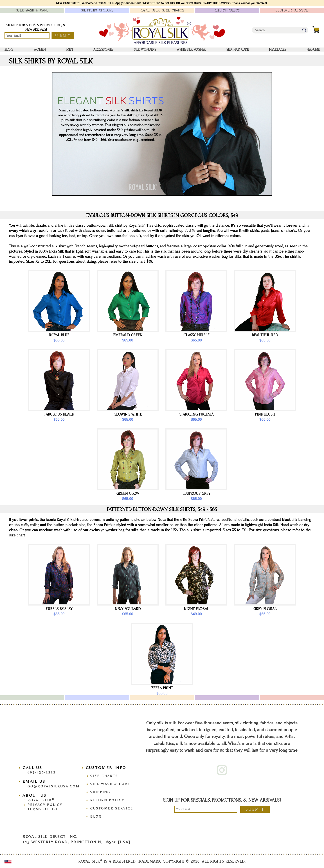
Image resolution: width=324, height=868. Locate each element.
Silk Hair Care (237, 50)
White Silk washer (191, 50)
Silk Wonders (145, 50)
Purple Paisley (59, 609)
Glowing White (128, 414)
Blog (9, 50)
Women (40, 50)
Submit (63, 36)
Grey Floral (265, 609)
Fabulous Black (59, 414)
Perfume (313, 50)
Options (97, 10)
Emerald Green (128, 335)
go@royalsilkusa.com (54, 786)
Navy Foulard (128, 609)
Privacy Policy (45, 805)
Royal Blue (59, 335)
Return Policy (107, 800)
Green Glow (128, 494)
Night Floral (196, 609)
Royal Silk (41, 800)
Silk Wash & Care (110, 784)
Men (70, 50)
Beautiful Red (265, 335)
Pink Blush (265, 414)
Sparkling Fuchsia (196, 414)
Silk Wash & (32, 10)
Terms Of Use (43, 809)
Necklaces (278, 50)
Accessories (103, 50)
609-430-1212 (42, 772)
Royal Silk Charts (162, 10)
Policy (227, 10)
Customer (292, 10)
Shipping (100, 792)
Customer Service (112, 808)
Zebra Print (162, 688)
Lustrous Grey (196, 494)
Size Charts (104, 776)
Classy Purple (196, 335)
